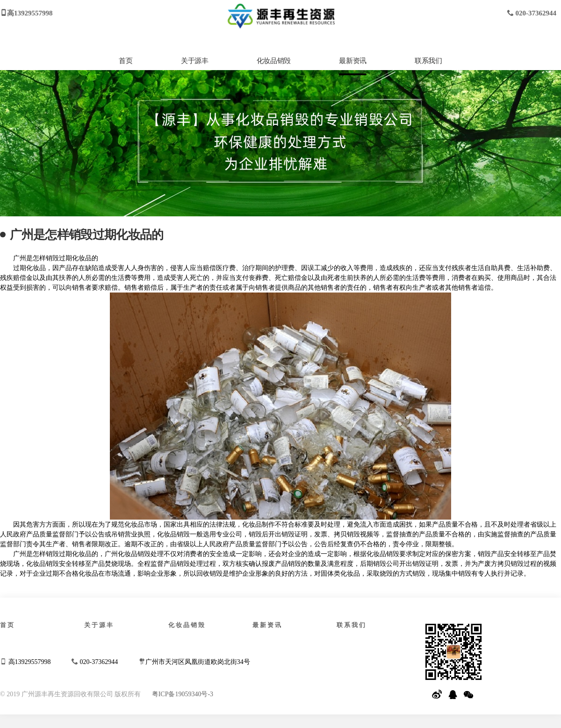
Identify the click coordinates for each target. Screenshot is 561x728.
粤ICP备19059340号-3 (183, 694)
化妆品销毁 (274, 61)
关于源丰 (194, 61)
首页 (126, 61)
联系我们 (428, 61)
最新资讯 (352, 61)
